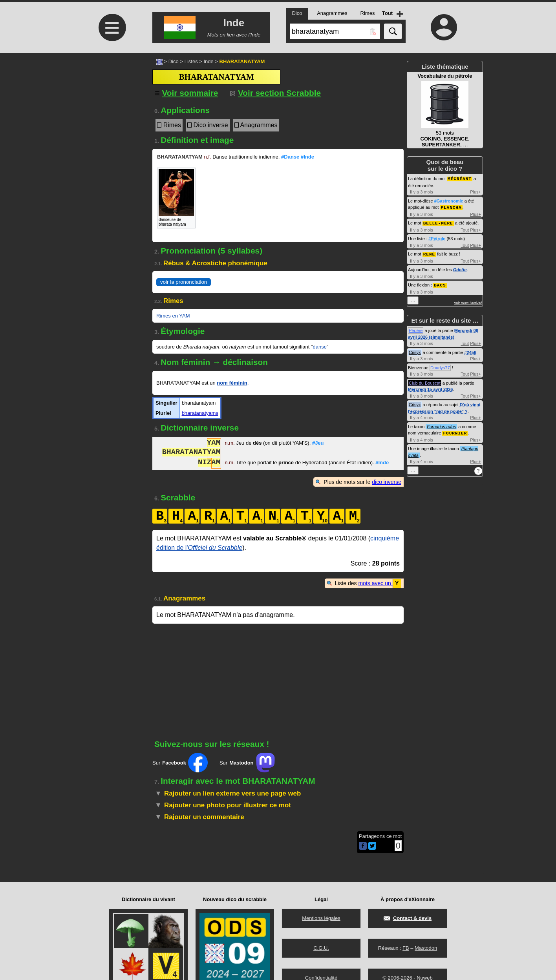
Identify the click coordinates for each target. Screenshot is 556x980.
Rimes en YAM (173, 316)
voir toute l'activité (468, 301)
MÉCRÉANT (460, 178)
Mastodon (426, 948)
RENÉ (429, 253)
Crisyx (415, 350)
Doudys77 (440, 366)
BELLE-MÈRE (438, 222)
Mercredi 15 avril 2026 (430, 387)
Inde (208, 61)
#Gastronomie (449, 201)
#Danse (290, 157)
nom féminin (232, 383)
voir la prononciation (184, 282)
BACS (440, 283)
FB (406, 948)
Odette (460, 268)
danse (319, 347)
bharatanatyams (200, 413)
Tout (465, 229)
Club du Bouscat (425, 381)
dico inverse (387, 482)
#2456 (470, 350)
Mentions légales (321, 918)
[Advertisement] (111, 119)
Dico (174, 61)
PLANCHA (451, 207)
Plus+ (476, 192)
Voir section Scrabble (275, 93)
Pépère (416, 328)
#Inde (307, 157)
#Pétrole (437, 237)
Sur (180, 762)
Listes (191, 61)
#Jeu (318, 444)
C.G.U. (321, 948)
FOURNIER (455, 431)
